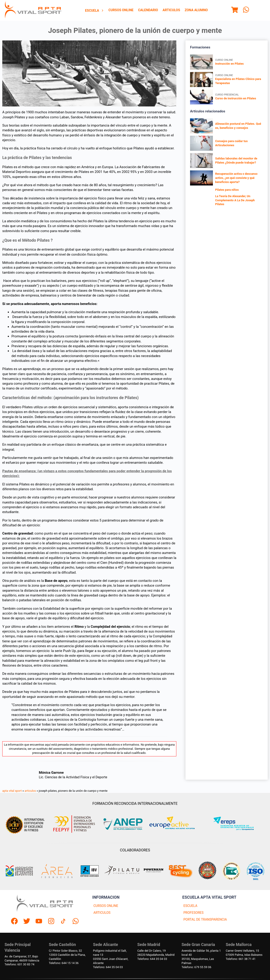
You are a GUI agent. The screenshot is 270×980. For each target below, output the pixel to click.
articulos (30, 791)
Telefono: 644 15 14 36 (64, 963)
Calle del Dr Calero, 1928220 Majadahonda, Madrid (156, 953)
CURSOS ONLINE (106, 906)
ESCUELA (190, 906)
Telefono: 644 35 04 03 (108, 967)
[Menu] (235, 11)
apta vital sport (12, 791)
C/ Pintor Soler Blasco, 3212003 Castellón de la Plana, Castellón (67, 955)
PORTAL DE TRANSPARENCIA (205, 920)
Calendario (148, 10)
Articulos (171, 10)
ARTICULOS (102, 913)
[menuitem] (94, 11)
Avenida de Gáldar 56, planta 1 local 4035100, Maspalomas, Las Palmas (201, 957)
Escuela (94, 11)
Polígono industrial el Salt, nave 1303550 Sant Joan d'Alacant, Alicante (111, 957)
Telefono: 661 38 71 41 (241, 959)
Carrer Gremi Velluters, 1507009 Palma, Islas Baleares (244, 953)
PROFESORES (193, 913)
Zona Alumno (196, 10)
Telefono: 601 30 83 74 (19, 964)
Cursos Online (121, 10)
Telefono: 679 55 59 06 (196, 967)
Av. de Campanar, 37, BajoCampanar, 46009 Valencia (22, 958)
